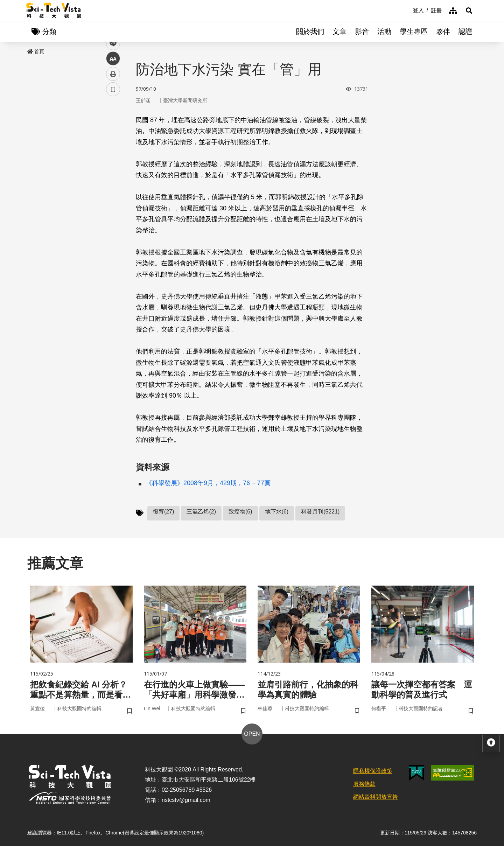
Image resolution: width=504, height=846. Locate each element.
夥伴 (443, 32)
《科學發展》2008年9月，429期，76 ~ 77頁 (208, 483)
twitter (113, 149)
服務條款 (364, 784)
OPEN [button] (252, 734)
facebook (113, 134)
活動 (384, 32)
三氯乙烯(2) (201, 512)
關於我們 (310, 32)
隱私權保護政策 (373, 771)
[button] (469, 11)
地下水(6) (277, 512)
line (111, 165)
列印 (113, 195)
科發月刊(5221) (320, 512)
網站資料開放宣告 (376, 797)
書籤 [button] (113, 211)
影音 (362, 32)
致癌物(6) (240, 512)
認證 (465, 32)
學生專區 (414, 32)
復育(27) (163, 512)
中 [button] (113, 180)
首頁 (36, 51)
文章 (339, 32)
